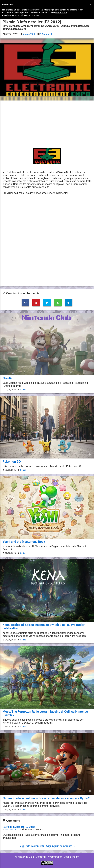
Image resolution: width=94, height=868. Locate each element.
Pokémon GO (12, 462)
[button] (90, 5)
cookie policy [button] (61, 12)
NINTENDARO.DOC (14, 830)
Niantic (7, 378)
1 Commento (47, 34)
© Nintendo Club (24, 857)
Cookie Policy (72, 857)
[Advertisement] (47, 123)
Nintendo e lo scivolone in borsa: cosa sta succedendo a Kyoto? (46, 798)
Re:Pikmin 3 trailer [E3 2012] (19, 827)
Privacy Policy (54, 857)
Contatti (40, 857)
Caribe (23, 390)
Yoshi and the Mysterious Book (24, 542)
